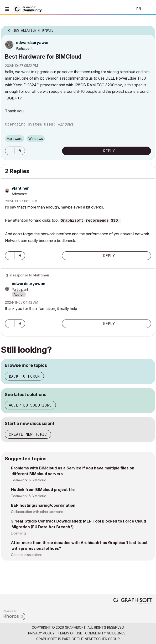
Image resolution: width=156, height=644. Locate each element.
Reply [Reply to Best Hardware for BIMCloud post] (109, 151)
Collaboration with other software (37, 512)
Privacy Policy (41, 633)
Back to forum (24, 376)
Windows (36, 139)
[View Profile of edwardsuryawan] (33, 43)
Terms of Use (70, 633)
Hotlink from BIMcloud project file (43, 490)
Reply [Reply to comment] (109, 256)
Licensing (18, 533)
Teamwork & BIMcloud (29, 480)
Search (122, 9)
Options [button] (148, 29)
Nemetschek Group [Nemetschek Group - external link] (102, 639)
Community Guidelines (105, 633)
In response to (29, 275)
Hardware (15, 139)
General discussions (27, 555)
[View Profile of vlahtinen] (21, 188)
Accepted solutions (30, 405)
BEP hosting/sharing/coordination (43, 505)
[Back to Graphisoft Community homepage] (29, 9)
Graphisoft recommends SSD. (90, 221)
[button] (10, 151)
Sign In (148, 9)
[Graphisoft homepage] (133, 601)
